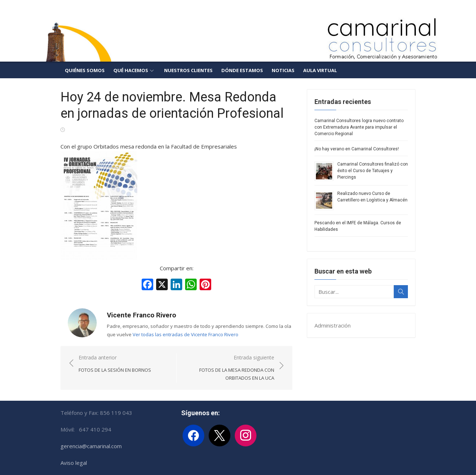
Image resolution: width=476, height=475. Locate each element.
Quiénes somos (85, 70)
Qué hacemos (131, 70)
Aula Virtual (320, 70)
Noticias (283, 70)
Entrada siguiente (229, 368)
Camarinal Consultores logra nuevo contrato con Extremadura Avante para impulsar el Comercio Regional (359, 127)
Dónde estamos (242, 70)
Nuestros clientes (188, 70)
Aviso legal (74, 463)
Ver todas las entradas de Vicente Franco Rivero (185, 334)
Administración (333, 325)
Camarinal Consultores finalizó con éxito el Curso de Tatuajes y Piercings (373, 171)
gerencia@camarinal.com (91, 446)
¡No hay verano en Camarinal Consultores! (357, 149)
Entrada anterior (115, 364)
